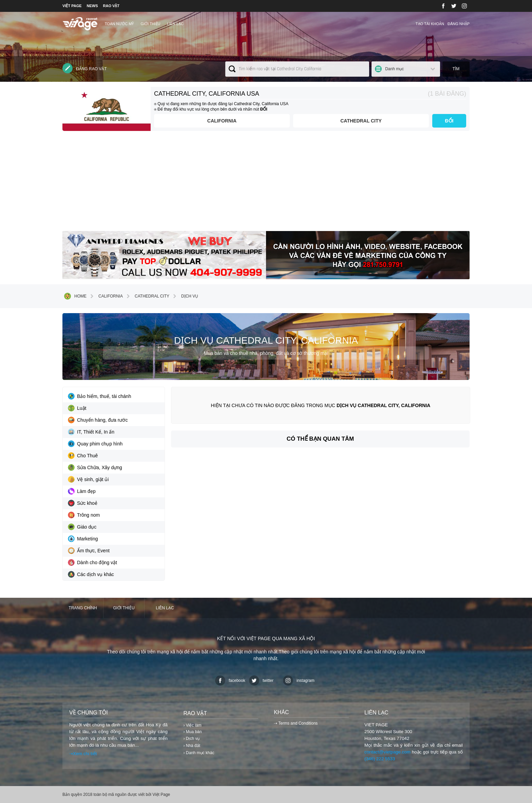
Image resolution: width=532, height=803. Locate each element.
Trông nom (84, 515)
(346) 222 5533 (380, 759)
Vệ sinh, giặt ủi (88, 479)
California (222, 121)
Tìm (456, 69)
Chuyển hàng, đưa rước (98, 420)
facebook (230, 681)
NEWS (92, 6)
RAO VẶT (111, 6)
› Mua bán (192, 732)
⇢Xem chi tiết (83, 754)
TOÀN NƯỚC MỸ (119, 24)
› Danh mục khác (199, 753)
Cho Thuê (83, 456)
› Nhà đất (192, 746)
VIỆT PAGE (72, 6)
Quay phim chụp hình (95, 444)
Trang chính (83, 608)
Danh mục (394, 69)
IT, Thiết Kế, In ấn (91, 432)
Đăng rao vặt (85, 68)
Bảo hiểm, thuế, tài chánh (99, 396)
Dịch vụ (185, 296)
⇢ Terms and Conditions (296, 723)
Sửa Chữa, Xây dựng (95, 467)
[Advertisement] (266, 184)
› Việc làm (192, 725)
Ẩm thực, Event (89, 551)
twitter (261, 681)
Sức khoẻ (83, 503)
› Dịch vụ (191, 739)
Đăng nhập (459, 24)
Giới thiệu (150, 24)
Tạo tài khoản (430, 24)
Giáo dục (82, 527)
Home (75, 296)
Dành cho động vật (92, 562)
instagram (299, 681)
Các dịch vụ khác (91, 574)
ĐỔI (449, 121)
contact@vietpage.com (387, 752)
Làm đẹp (82, 491)
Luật (77, 408)
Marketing (83, 539)
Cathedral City (361, 121)
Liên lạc (176, 24)
